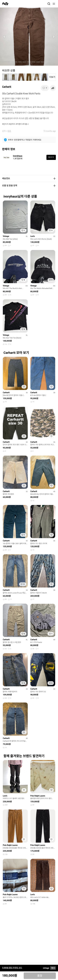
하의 (9, 131)
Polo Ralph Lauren (38, 796)
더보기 (52, 77)
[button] (4, 37)
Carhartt (7, 87)
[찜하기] (45, 88)
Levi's (33, 236)
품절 (40, 976)
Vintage (6, 236)
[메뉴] (54, 4)
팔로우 (51, 157)
